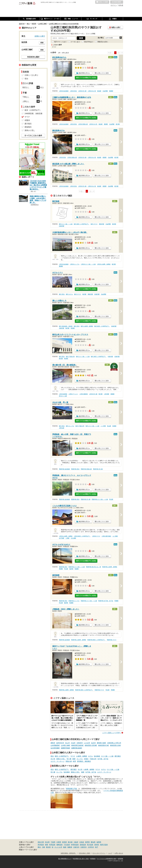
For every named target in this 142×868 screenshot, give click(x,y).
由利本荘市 (60, 743)
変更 (42, 43)
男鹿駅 (61, 569)
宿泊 (52, 756)
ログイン (114, 5)
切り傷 (69, 759)
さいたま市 (58, 847)
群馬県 (64, 842)
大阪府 (76, 842)
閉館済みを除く (103, 42)
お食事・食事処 (82, 756)
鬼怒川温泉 (104, 845)
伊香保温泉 (75, 845)
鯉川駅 (118, 124)
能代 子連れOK (70, 357)
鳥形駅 (73, 328)
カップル (80, 759)
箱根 (46, 845)
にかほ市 (87, 743)
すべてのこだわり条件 (33, 136)
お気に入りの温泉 (102, 2)
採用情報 (120, 859)
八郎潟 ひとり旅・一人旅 (88, 264)
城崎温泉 (59, 845)
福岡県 (99, 842)
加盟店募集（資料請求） (69, 853)
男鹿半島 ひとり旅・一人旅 (100, 499)
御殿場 (70, 847)
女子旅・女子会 (103, 759)
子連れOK (93, 759)
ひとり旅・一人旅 (107, 756)
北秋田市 (80, 743)
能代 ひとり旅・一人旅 (66, 224)
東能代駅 (102, 224)
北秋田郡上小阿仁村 (114, 743)
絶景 (74, 761)
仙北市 (93, 743)
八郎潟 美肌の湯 (83, 124)
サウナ (73, 756)
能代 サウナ (94, 224)
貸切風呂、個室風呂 (84, 761)
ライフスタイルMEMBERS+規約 (107, 859)
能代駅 (114, 224)
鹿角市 (53, 743)
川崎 (43, 847)
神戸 (97, 847)
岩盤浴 (27, 120)
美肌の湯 (69, 761)
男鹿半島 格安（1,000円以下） (96, 640)
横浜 (39, 847)
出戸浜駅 (62, 538)
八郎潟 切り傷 (82, 91)
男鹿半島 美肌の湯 (86, 469)
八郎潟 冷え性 (92, 91)
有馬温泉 (52, 845)
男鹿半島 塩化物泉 (64, 469)
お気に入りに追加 (103, 73)
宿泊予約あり (89, 42)
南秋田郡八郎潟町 (91, 745)
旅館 (74, 759)
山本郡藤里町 (55, 745)
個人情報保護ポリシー (65, 859)
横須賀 (48, 847)
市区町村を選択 (33, 57)
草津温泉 (41, 845)
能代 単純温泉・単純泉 (66, 326)
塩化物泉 (97, 756)
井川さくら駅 (63, 396)
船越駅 (77, 569)
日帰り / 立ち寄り (31, 75)
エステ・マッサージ (58, 761)
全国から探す (40, 36)
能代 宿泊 (62, 294)
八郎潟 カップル (75, 264)
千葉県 (53, 842)
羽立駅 (111, 499)
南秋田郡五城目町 (77, 745)
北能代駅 (62, 328)
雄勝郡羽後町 (66, 748)
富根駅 (114, 426)
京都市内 (84, 847)
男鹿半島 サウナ (112, 640)
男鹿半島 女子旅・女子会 (106, 601)
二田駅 (67, 538)
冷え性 (53, 759)
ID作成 (121, 5)
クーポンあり (75, 42)
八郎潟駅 (107, 394)
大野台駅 (62, 428)
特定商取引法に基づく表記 (81, 859)
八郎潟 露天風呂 (106, 536)
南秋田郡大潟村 (115, 745)
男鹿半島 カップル (74, 601)
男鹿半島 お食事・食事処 (110, 567)
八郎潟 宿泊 (73, 91)
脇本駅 (71, 569)
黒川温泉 (90, 845)
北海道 (82, 842)
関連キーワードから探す (28, 850)
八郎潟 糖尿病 (84, 394)
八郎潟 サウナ (96, 536)
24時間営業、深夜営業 (33, 114)
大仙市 (73, 743)
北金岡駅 (105, 91)
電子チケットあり (60, 42)
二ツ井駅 (103, 426)
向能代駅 (62, 226)
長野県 (87, 842)
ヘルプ (110, 853)
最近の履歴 (117, 2)
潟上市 (67, 743)
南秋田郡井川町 (104, 745)
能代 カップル (70, 426)
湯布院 (97, 845)
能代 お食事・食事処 (87, 326)
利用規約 (93, 859)
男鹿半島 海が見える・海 (93, 567)
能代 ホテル (69, 294)
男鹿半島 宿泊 (75, 469)
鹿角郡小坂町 (101, 743)
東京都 (70, 842)
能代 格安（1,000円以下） (82, 224)
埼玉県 (47, 842)
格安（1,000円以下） (62, 756)
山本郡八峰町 (66, 745)
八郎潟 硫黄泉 (63, 394)
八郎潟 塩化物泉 (64, 91)
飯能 (65, 847)
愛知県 (93, 842)
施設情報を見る (84, 73)
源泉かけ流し (61, 759)
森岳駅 (99, 91)
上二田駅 (115, 536)
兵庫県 (59, 842)
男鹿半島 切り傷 (98, 469)
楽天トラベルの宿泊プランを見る (86, 78)
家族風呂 (28, 127)
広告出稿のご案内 (84, 853)
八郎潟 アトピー (73, 394)
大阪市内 (76, 847)
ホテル (90, 756)
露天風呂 (118, 756)
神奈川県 (41, 842)
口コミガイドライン (99, 853)
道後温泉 (83, 845)
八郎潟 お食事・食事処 (104, 264)
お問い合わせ (119, 853)
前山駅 (109, 426)
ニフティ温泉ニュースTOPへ (112, 733)
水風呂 (86, 759)
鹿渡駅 (111, 91)
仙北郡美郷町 (55, 748)
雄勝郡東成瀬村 (77, 748)
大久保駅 (73, 538)
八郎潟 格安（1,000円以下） (82, 536)
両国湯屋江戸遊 (71, 789)
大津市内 (91, 847)
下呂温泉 (67, 845)
